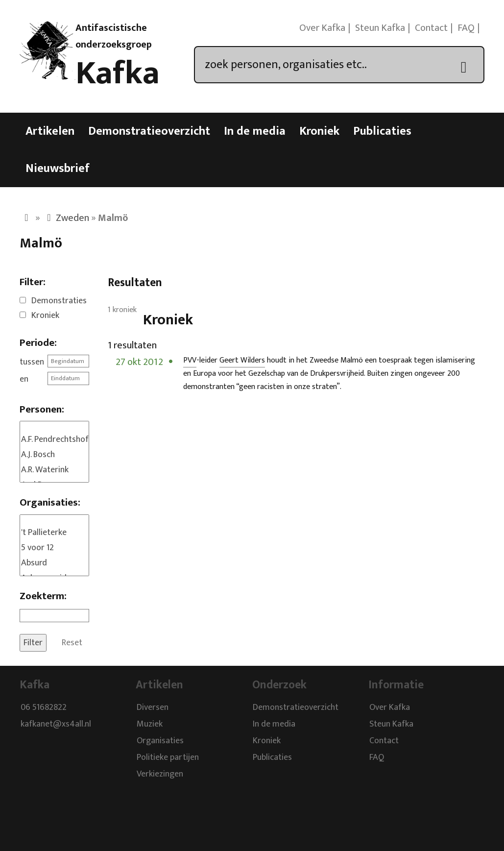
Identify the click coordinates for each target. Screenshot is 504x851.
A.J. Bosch (54, 455)
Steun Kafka (380, 28)
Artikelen (50, 131)
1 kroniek (122, 310)
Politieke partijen (168, 758)
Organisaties (160, 741)
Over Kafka (322, 28)
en (24, 379)
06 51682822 (44, 708)
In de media (255, 131)
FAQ (466, 28)
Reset (72, 643)
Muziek (150, 725)
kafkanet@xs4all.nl (56, 725)
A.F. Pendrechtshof (54, 440)
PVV (190, 360)
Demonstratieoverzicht (149, 131)
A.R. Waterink (54, 470)
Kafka (118, 73)
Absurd (54, 563)
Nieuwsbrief (58, 169)
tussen (32, 362)
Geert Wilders (242, 360)
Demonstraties (59, 301)
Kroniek (319, 131)
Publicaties (382, 131)
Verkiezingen (160, 775)
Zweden (72, 218)
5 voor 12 (54, 548)
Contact (431, 28)
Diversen (153, 708)
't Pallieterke (54, 533)
